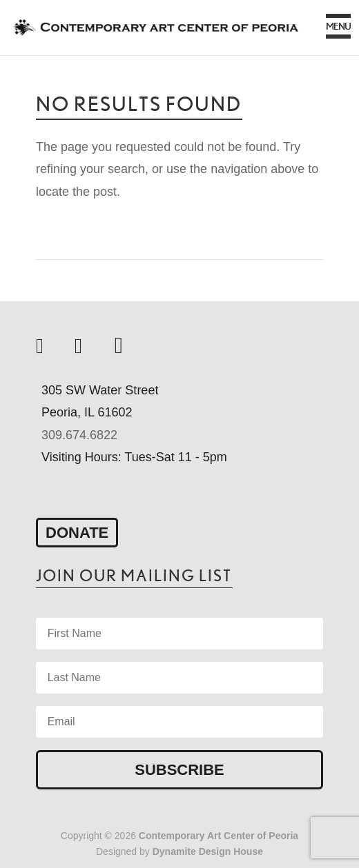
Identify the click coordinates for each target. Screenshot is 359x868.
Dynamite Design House (208, 851)
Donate (77, 533)
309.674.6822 (79, 435)
